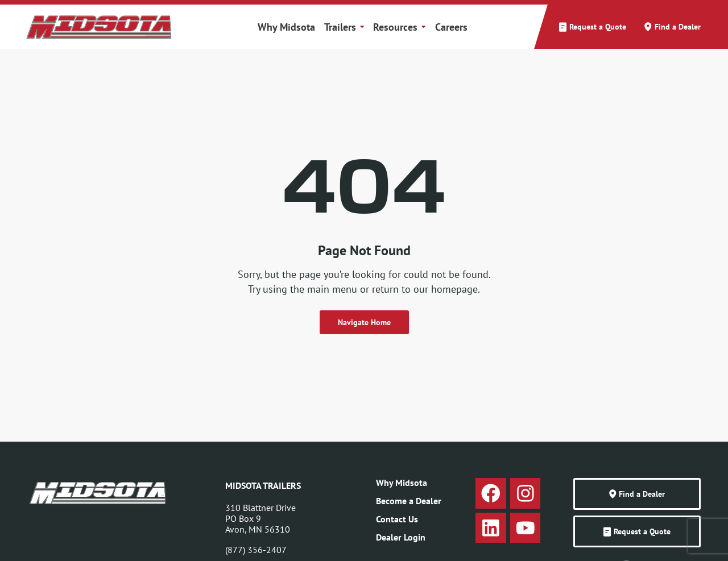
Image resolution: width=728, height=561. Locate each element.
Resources (399, 27)
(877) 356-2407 (256, 550)
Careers (451, 27)
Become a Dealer (409, 501)
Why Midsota (286, 27)
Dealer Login (401, 537)
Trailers (344, 27)
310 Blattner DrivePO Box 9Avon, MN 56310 (260, 518)
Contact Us (397, 519)
